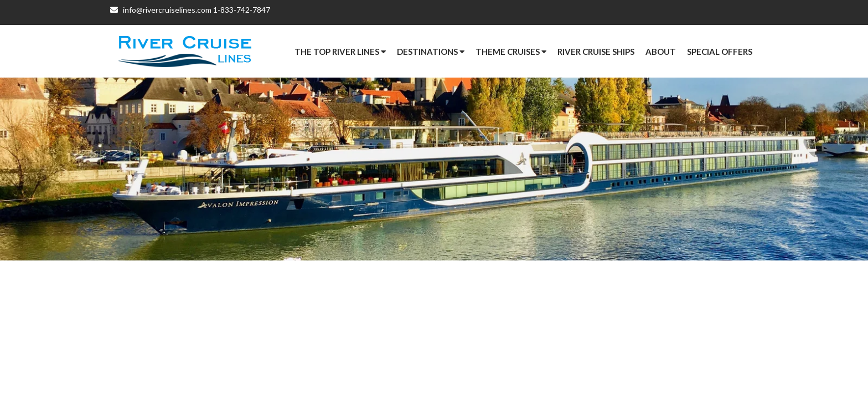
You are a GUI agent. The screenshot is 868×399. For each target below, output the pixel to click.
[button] (720, 52)
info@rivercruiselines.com (161, 12)
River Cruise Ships (596, 52)
